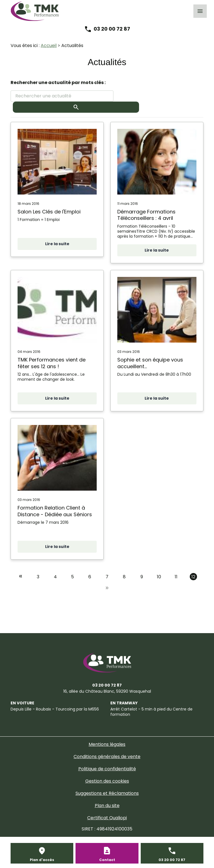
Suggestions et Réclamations (107, 793)
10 (159, 577)
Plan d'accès (42, 860)
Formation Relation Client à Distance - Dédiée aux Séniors (55, 511)
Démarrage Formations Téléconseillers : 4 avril (146, 215)
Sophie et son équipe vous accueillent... (150, 363)
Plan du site (107, 806)
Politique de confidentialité (107, 769)
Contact (107, 860)
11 (176, 577)
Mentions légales (107, 744)
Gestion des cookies (107, 781)
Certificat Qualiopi (107, 818)
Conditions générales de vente (107, 757)
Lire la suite (57, 244)
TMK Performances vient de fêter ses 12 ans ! (52, 363)
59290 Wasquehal (107, 691)
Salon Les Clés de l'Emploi (49, 212)
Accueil (49, 46)
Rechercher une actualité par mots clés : (58, 83)
